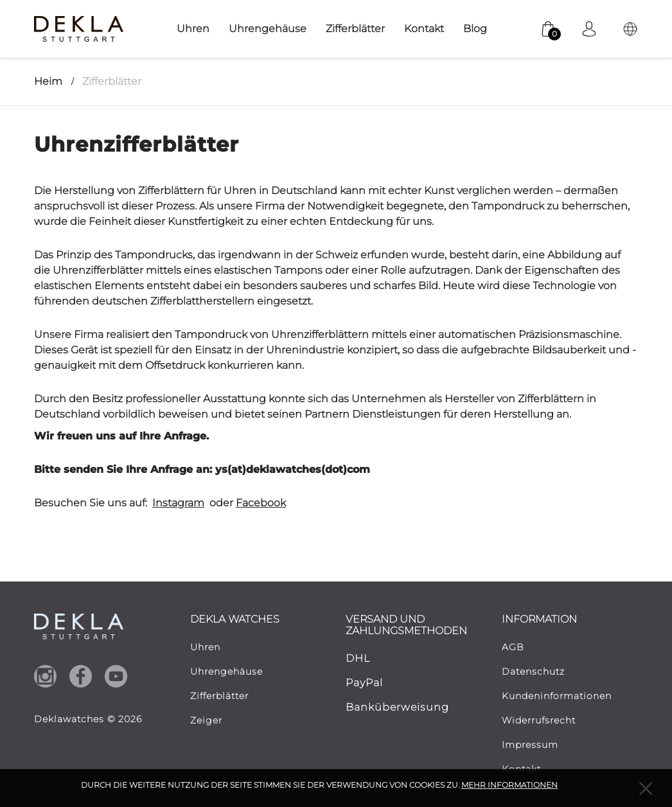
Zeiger (206, 720)
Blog (475, 29)
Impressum (530, 745)
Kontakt (424, 29)
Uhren (193, 29)
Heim (48, 81)
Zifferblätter (355, 29)
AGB (513, 647)
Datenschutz (533, 671)
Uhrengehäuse (268, 29)
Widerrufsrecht (539, 720)
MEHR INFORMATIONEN (509, 785)
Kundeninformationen (557, 696)
